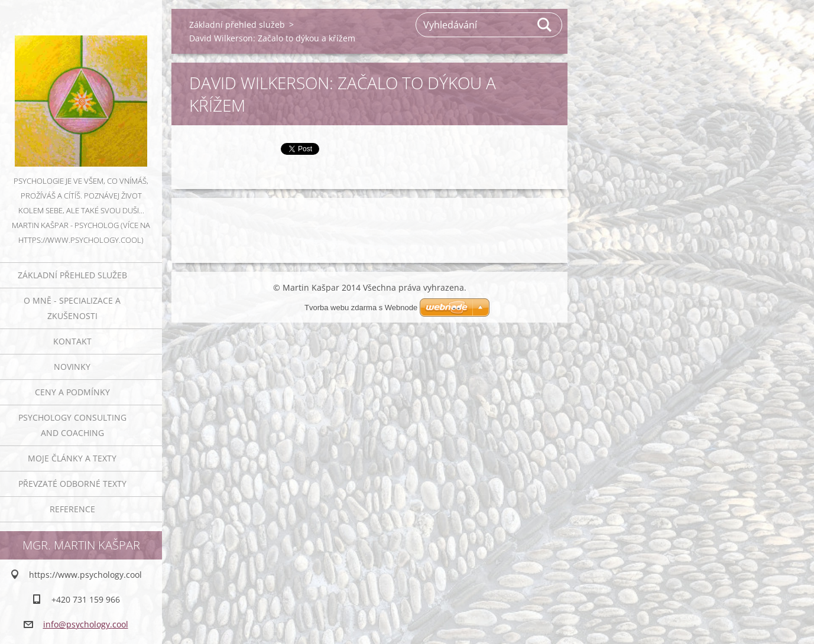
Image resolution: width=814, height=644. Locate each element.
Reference (72, 509)
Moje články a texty (72, 458)
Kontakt (72, 341)
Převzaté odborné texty (72, 484)
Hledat (545, 25)
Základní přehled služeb (72, 275)
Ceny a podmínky (72, 392)
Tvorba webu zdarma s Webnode (361, 308)
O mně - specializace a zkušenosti (72, 308)
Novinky (72, 367)
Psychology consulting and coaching (72, 425)
